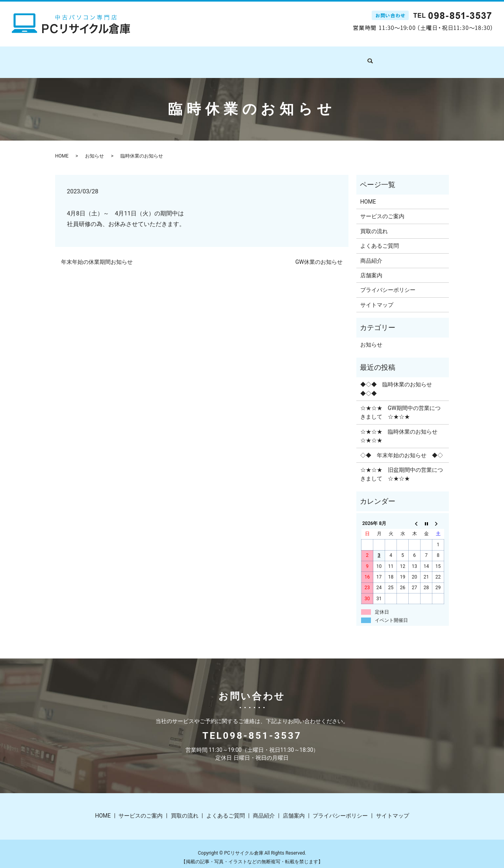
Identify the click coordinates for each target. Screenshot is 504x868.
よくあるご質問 (273, 58)
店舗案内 (348, 58)
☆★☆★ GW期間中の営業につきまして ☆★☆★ (400, 405)
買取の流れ (229, 58)
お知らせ (94, 148)
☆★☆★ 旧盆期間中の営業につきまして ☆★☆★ (402, 467)
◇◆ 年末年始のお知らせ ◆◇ (402, 448)
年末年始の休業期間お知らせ (97, 254)
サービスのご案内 (182, 58)
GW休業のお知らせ (319, 254)
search (373, 58)
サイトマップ (377, 297)
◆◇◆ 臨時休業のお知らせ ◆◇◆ (399, 381)
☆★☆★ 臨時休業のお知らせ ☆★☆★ (402, 428)
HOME (141, 58)
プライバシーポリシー (388, 282)
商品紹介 (315, 58)
